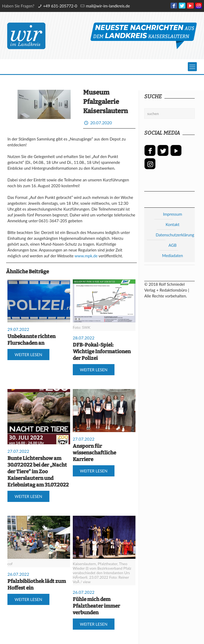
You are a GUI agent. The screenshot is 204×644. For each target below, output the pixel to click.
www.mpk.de (86, 256)
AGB (173, 245)
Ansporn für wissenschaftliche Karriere (94, 453)
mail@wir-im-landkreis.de (108, 6)
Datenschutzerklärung (175, 235)
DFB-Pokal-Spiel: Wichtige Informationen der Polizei (102, 351)
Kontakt (172, 224)
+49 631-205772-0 (60, 6)
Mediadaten (172, 255)
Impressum (173, 214)
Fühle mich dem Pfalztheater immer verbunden (96, 606)
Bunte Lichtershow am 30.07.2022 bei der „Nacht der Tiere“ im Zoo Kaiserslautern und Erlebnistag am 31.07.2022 (38, 472)
